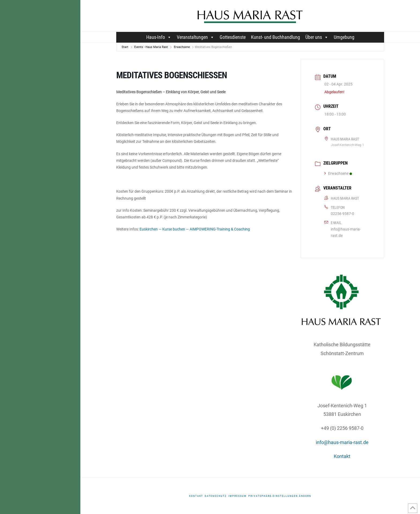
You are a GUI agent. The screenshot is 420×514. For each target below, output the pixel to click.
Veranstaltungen (196, 37)
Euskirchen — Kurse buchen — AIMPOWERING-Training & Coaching (195, 229)
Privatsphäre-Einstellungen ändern (280, 496)
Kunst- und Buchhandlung (275, 37)
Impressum (237, 496)
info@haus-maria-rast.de (346, 232)
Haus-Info (159, 37)
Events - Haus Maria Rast (151, 47)
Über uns (317, 37)
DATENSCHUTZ (216, 496)
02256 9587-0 (342, 214)
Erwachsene (182, 47)
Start (125, 47)
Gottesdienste (233, 37)
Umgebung (344, 37)
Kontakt (342, 456)
